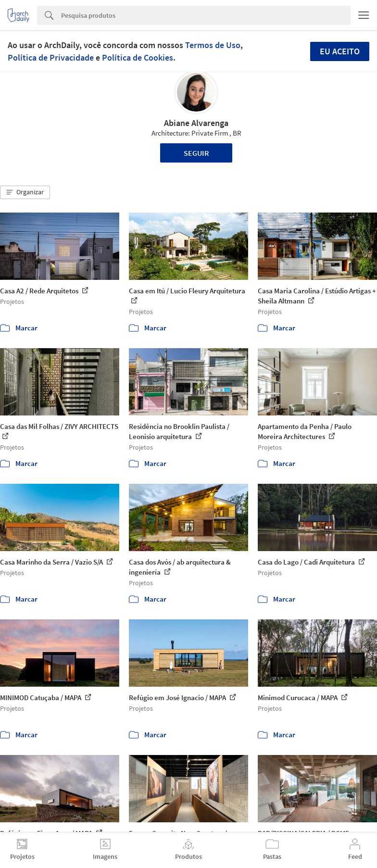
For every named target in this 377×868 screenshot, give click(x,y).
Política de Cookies (138, 57)
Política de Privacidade (51, 57)
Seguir (196, 153)
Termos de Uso (213, 45)
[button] (25, 192)
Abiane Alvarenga (196, 123)
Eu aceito (340, 51)
